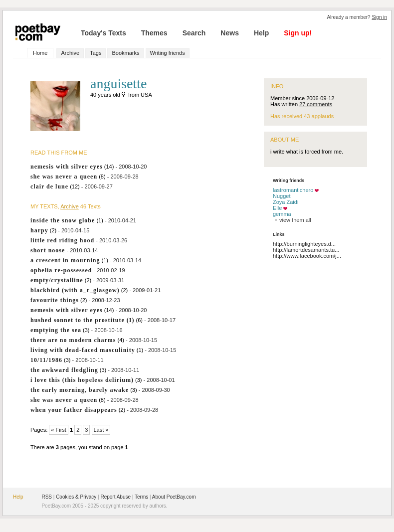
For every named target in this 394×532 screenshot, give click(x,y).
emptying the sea (56, 330)
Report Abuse (115, 497)
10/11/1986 (46, 360)
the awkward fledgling (64, 370)
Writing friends (168, 53)
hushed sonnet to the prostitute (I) (82, 320)
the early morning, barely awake (80, 390)
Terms (141, 497)
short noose (48, 250)
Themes (154, 33)
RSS (47, 497)
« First (59, 430)
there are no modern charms (73, 340)
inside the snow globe (63, 220)
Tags (96, 53)
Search (194, 33)
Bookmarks (125, 53)
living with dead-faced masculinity (83, 350)
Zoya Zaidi (286, 202)
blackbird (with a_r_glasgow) (75, 290)
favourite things (55, 300)
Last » (101, 430)
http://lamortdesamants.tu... (306, 250)
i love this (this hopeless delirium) (82, 380)
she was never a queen (64, 177)
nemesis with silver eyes (67, 167)
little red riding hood (62, 240)
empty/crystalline (57, 280)
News (230, 33)
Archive (70, 53)
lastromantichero (293, 190)
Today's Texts (103, 33)
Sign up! (298, 33)
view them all (292, 220)
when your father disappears (74, 410)
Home (40, 53)
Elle (277, 208)
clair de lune (49, 186)
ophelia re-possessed (61, 270)
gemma (282, 214)
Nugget (282, 196)
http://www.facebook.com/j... (307, 256)
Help (261, 33)
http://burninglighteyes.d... (304, 244)
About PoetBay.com (174, 497)
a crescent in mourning (65, 260)
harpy (39, 230)
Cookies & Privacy (76, 497)
